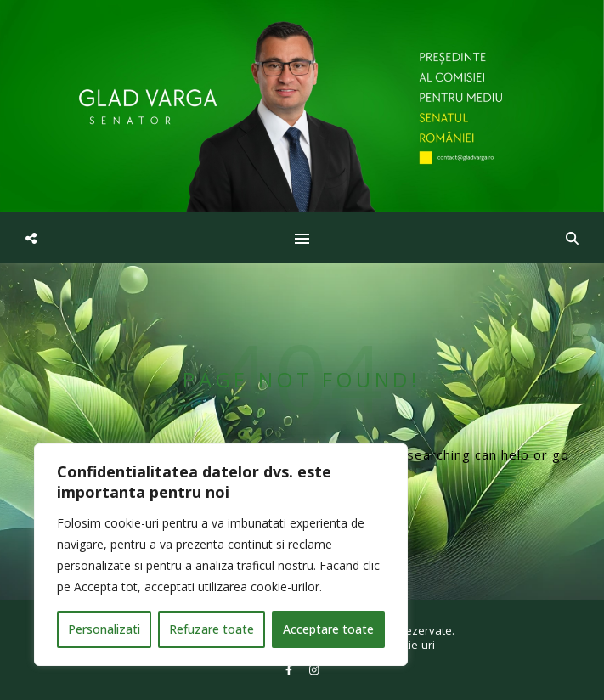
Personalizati (104, 629)
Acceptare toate (328, 629)
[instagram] (314, 670)
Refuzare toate (212, 629)
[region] (221, 555)
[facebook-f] (290, 670)
